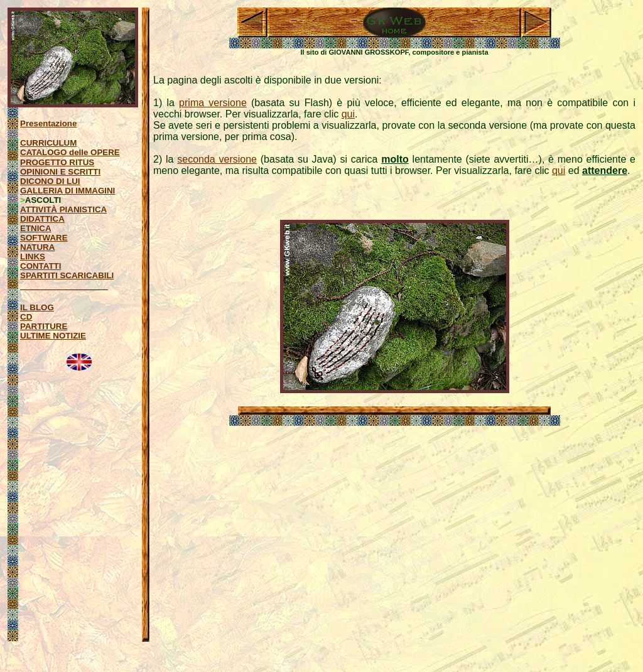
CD (26, 317)
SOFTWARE (44, 238)
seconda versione (217, 159)
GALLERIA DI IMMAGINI (68, 191)
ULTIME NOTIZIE (53, 336)
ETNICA (36, 228)
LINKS (33, 257)
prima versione (213, 103)
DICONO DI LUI (50, 181)
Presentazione (48, 123)
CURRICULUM (48, 143)
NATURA (37, 247)
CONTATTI (41, 266)
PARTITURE (44, 326)
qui (348, 114)
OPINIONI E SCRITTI (60, 172)
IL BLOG (37, 307)
